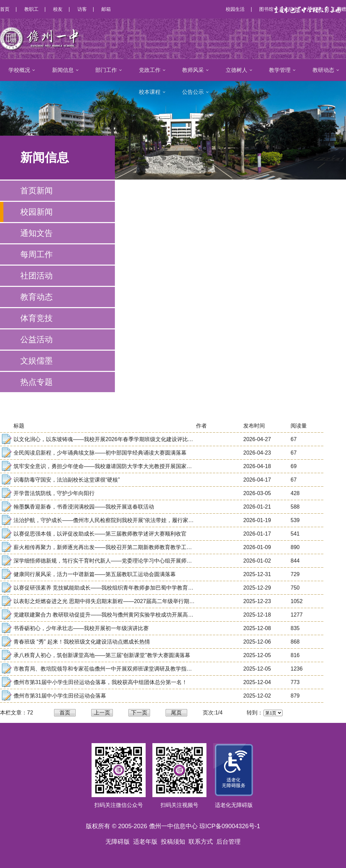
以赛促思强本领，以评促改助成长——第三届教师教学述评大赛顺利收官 (100, 534)
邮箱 (106, 9)
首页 (5, 9)
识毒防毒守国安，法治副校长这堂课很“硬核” (67, 480)
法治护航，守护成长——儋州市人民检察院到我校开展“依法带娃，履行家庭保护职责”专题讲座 (126, 520)
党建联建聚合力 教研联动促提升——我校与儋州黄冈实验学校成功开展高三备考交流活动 (120, 615)
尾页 (176, 713)
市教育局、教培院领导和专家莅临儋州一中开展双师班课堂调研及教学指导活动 (108, 669)
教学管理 (280, 70)
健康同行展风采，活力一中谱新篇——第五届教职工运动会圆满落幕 (95, 574)
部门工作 (106, 70)
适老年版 (145, 842)
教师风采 (193, 70)
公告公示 (193, 92)
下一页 (139, 713)
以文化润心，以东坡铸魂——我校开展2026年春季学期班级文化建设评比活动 (106, 439)
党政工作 (150, 70)
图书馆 (266, 9)
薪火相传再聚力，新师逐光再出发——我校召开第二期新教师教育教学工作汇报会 (111, 547)
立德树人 (237, 70)
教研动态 (323, 70)
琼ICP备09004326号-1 (230, 826)
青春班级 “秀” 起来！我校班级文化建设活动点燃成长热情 (82, 642)
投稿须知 (173, 842)
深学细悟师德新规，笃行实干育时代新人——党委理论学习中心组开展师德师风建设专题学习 (124, 561)
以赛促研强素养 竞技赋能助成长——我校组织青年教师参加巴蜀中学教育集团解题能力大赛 (122, 588)
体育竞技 (36, 318)
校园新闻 (36, 212)
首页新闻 (36, 191)
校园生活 (235, 9)
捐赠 (341, 9)
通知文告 (36, 233)
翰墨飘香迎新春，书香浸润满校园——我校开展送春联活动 (84, 507)
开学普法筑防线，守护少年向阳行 (54, 493)
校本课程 (150, 92)
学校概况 (19, 70)
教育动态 (36, 297)
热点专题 (36, 382)
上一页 (102, 713)
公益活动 (36, 339)
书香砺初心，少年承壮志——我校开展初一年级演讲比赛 (81, 628)
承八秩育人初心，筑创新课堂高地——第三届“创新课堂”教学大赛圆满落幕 (102, 655)
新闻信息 (63, 70)
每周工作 (36, 254)
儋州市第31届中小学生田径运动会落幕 (60, 696)
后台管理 (228, 842)
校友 (58, 9)
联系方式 (201, 842)
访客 (82, 9)
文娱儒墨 (36, 361)
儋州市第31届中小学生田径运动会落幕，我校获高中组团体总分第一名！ (100, 682)
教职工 (31, 9)
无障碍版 (118, 842)
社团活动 (36, 276)
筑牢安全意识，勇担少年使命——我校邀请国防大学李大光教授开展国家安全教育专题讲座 (122, 466)
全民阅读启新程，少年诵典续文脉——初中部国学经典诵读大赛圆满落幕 (100, 453)
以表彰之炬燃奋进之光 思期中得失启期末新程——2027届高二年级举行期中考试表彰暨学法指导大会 (134, 601)
